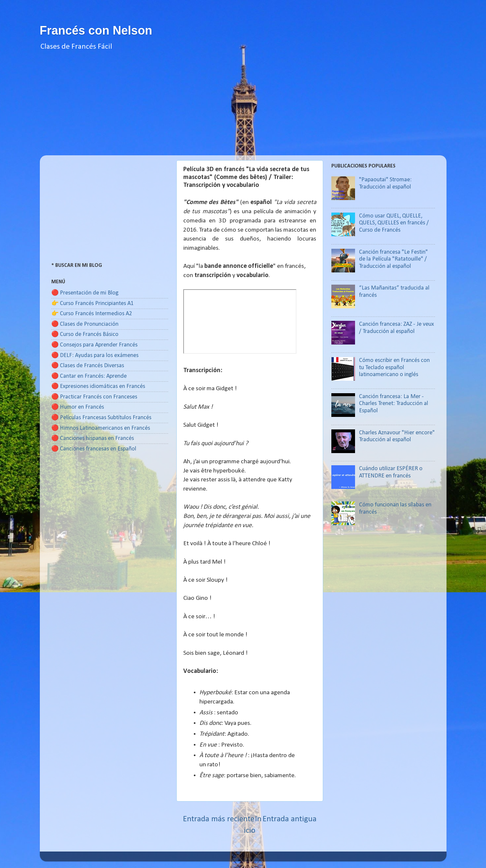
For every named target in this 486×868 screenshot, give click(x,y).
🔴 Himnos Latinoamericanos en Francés (101, 428)
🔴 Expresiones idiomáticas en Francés (98, 386)
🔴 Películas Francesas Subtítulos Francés (101, 418)
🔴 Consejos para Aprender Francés (94, 345)
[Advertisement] (243, 109)
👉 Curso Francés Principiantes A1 (92, 304)
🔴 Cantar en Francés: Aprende (89, 376)
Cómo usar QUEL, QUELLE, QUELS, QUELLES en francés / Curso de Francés (394, 223)
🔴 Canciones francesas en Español (94, 449)
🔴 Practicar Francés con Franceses (94, 397)
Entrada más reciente (219, 819)
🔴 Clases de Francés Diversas (88, 366)
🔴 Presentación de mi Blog (85, 293)
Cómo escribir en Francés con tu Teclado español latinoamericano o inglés (394, 368)
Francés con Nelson (96, 30)
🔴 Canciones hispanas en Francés (93, 438)
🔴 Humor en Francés (78, 407)
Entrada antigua (290, 819)
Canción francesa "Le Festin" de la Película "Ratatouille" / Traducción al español (393, 259)
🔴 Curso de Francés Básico (85, 334)
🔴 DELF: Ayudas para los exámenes (95, 356)
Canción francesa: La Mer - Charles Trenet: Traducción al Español (394, 404)
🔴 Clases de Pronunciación (85, 324)
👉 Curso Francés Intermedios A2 (92, 314)
